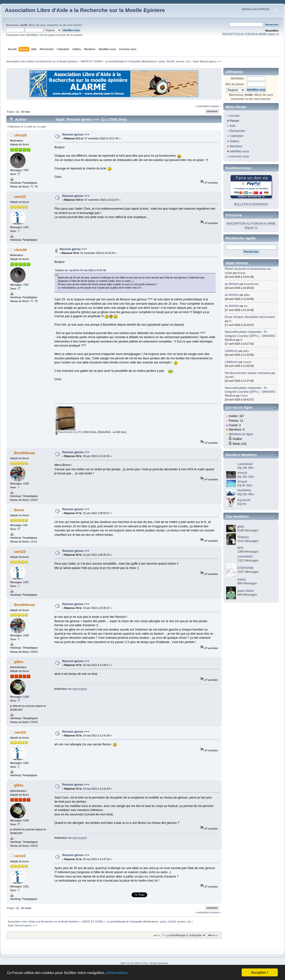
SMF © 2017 (142, 963)
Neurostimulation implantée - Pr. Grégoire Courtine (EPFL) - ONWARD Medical (250, 336)
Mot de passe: (235, 84)
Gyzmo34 (244, 500)
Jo (187, 61)
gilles (19, 662)
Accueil (234, 116)
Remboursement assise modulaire (248, 373)
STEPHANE (245, 568)
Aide (233, 126)
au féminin (232, 284)
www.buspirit (79, 689)
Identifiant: (238, 78)
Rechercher (237, 131)
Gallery (234, 141)
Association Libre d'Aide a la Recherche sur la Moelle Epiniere (85, 10)
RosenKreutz (251, 284)
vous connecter (49, 25)
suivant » (216, 106)
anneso (180, 61)
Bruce (19, 510)
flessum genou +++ (76, 135)
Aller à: (157, 935)
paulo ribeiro (246, 591)
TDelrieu (243, 537)
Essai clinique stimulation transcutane (250, 317)
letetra (242, 580)
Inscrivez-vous (239, 156)
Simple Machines (159, 963)
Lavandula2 (245, 464)
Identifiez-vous (239, 151)
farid (240, 548)
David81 (229, 377)
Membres (236, 146)
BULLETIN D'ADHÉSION (251, 204)
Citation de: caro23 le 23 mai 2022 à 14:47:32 (81, 270)
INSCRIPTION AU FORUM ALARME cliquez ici (251, 34)
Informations (117, 973)
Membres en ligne (241, 434)
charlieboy (244, 490)
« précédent (202, 106)
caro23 (20, 197)
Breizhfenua (25, 453)
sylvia (162, 61)
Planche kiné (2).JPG (69, 432)
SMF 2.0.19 (127, 963)
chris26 (170, 61)
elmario (247, 362)
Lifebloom (231, 351)
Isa (246, 306)
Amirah (241, 273)
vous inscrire (74, 25)
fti (230, 321)
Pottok (244, 396)
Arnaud (242, 482)
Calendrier (237, 136)
